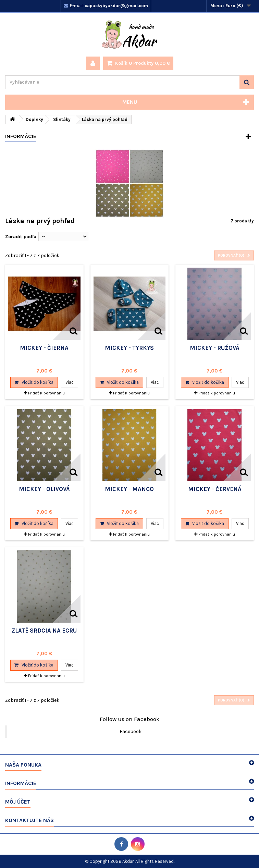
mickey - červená (215, 489)
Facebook (131, 731)
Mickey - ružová (215, 348)
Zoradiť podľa (21, 237)
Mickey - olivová (44, 489)
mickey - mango (129, 489)
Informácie (21, 136)
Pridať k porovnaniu (46, 393)
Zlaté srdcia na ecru (44, 631)
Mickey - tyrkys (129, 348)
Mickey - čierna (44, 348)
